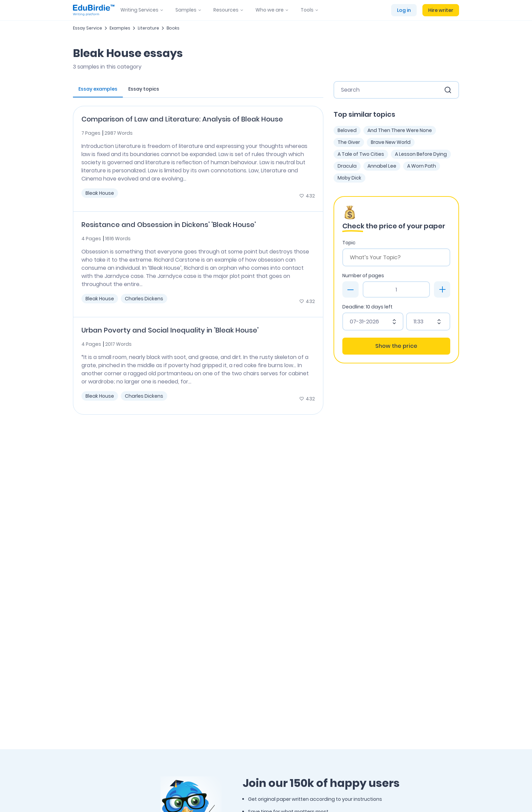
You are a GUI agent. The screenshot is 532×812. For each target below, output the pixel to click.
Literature (148, 28)
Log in (404, 10)
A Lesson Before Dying (421, 154)
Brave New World (391, 142)
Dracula (347, 166)
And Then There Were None (400, 130)
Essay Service (88, 28)
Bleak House (100, 193)
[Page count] (396, 289)
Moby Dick (349, 178)
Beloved (347, 130)
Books (173, 28)
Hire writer (441, 10)
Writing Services (139, 10)
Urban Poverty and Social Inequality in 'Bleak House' (170, 330)
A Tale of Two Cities (361, 154)
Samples (186, 10)
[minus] (350, 289)
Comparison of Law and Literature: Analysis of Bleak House (182, 119)
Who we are (270, 10)
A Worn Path (422, 166)
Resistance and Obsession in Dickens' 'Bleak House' (169, 225)
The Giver (349, 142)
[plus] (442, 289)
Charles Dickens (144, 299)
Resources (226, 10)
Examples (120, 28)
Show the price (396, 346)
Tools (307, 10)
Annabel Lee (382, 166)
